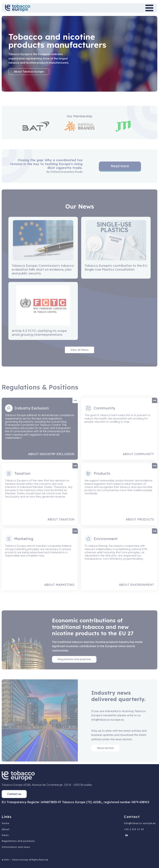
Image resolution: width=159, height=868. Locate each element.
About (6, 829)
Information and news (16, 847)
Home (5, 823)
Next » (88, 291)
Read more (120, 173)
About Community (138, 461)
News (5, 835)
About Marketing (59, 592)
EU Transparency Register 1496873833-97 (31, 802)
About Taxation (61, 527)
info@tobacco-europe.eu (140, 823)
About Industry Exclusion (51, 461)
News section (105, 755)
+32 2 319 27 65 (134, 829)
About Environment (136, 592)
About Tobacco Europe (29, 72)
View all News (79, 357)
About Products (140, 527)
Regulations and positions (74, 667)
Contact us (14, 794)
